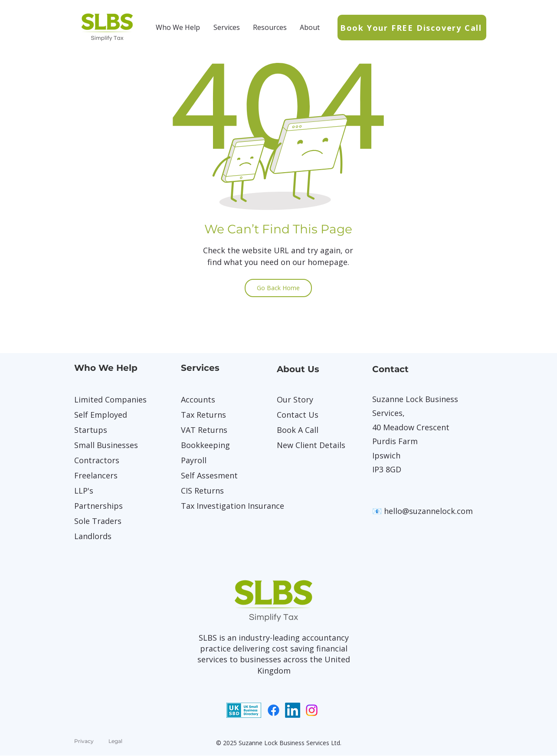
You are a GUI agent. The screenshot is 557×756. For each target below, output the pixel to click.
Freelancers (96, 475)
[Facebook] (274, 710)
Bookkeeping (205, 445)
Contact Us (298, 415)
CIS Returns (202, 491)
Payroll (194, 460)
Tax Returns (203, 415)
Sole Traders (98, 521)
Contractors (97, 460)
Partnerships (98, 506)
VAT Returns (204, 430)
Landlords (93, 536)
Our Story (295, 399)
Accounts (198, 399)
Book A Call (298, 430)
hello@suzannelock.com (428, 511)
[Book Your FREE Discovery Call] (412, 28)
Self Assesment (209, 475)
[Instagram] (312, 710)
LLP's (84, 491)
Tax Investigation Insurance (211, 506)
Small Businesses (105, 445)
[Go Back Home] (278, 288)
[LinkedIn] (293, 710)
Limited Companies (105, 399)
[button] (178, 27)
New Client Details (307, 445)
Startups (91, 430)
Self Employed (101, 415)
